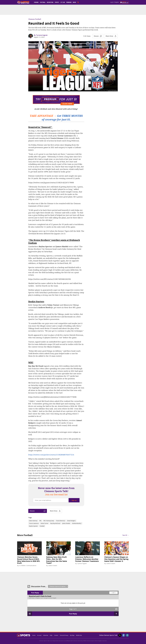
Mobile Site (79, 635)
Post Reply (35, 593)
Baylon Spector (33, 526)
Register (117, 2)
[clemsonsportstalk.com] (24, 2)
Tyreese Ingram (82, 563)
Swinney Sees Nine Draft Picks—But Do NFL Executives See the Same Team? (57, 560)
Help (51, 635)
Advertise (46, 635)
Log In (112, 2)
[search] (78, 2)
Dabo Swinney (33, 521)
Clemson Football (35, 19)
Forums (36, 2)
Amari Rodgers (71, 521)
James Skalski (66, 523)
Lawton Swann (53, 566)
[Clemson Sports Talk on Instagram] (127, 635)
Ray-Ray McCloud (55, 523)
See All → (126, 535)
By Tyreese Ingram (41, 35)
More (74, 2)
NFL (40, 521)
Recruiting (50, 2)
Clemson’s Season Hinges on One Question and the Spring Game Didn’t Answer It (116, 559)
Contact (56, 635)
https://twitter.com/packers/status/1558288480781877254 (51, 455)
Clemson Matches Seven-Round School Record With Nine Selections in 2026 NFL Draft (29, 560)
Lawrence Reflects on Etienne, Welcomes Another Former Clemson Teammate (87, 559)
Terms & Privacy (64, 635)
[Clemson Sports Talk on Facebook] (124, 635)
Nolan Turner (45, 523)
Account (39, 635)
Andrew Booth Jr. (77, 523)
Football (43, 2)
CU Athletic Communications (28, 566)
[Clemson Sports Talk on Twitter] (120, 635)
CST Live (63, 2)
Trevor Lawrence (34, 523)
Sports (57, 2)
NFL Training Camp (49, 521)
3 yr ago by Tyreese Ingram (50, 598)
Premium (69, 2)
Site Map (72, 635)
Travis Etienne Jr (61, 521)
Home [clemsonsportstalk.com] (34, 635)
